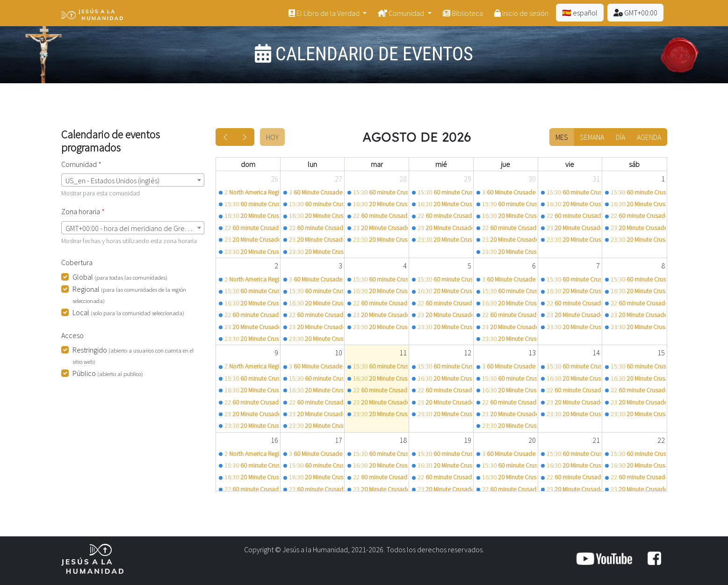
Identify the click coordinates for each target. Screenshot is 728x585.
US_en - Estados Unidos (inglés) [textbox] (112, 181)
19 (468, 440)
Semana (592, 137)
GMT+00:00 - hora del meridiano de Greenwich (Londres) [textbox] (135, 228)
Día (620, 137)
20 (532, 440)
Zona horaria (81, 211)
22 (661, 440)
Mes (562, 137)
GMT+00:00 (635, 13)
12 (468, 353)
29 (468, 179)
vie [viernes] (570, 164)
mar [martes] (377, 164)
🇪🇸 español (580, 13)
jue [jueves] (505, 164)
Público (108, 373)
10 (339, 353)
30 (532, 179)
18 (403, 440)
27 (339, 179)
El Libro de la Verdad (325, 13)
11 (403, 353)
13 (532, 353)
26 (274, 179)
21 (596, 440)
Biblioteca (463, 13)
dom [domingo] (248, 164)
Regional (129, 294)
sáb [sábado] (634, 164)
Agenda (649, 137)
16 (274, 440)
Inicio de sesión (521, 13)
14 (596, 353)
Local (128, 312)
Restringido (133, 355)
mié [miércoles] (441, 164)
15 (661, 353)
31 (596, 179)
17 (339, 440)
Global (120, 277)
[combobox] (133, 180)
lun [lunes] (312, 164)
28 (403, 179)
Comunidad (402, 13)
